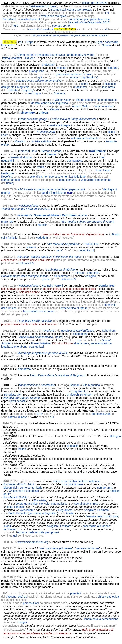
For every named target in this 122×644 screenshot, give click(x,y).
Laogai (23, 622)
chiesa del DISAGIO (95, 3)
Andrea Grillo (80, 106)
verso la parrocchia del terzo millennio (77, 481)
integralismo (65, 510)
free (112, 286)
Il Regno (116, 436)
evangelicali (36, 347)
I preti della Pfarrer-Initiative (35, 321)
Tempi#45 (48, 331)
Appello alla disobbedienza (36, 337)
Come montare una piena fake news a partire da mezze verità (56, 55)
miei (107, 29)
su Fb (66, 26)
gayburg (28, 90)
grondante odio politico (43, 513)
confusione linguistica (54, 103)
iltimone (54, 109)
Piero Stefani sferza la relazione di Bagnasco (58, 375)
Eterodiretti (9, 19)
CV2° (5, 135)
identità (35, 103)
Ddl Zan (30, 58)
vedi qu (23, 597)
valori (84, 180)
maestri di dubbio (21, 157)
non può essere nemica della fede (65, 177)
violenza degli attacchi (84, 138)
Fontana (56, 151)
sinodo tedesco (85, 100)
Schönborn (109, 331)
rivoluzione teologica (53, 16)
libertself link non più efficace (37, 385)
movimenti (10, 529)
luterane (113, 68)
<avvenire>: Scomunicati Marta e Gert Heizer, (48, 215)
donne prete (82, 343)
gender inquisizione (54, 193)
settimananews (104, 106)
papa (59, 250)
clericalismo (28, 510)
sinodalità (73, 446)
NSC (16, 26)
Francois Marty (46, 132)
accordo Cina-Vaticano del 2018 (89, 22)
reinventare (27, 113)
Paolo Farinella (18, 513)
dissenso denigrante (70, 35)
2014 (31, 484)
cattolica (46, 141)
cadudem (42, 238)
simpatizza (24, 369)
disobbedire (80, 334)
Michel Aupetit (87, 119)
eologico (90, 276)
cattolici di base (18, 417)
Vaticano (11, 597)
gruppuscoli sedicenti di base (74, 74)
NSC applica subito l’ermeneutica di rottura (87, 222)
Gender (103, 286)
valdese (61, 68)
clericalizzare (62, 276)
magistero (7, 222)
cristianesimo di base (43, 6)
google (43, 119)
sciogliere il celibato (96, 510)
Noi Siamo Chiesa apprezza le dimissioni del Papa (49, 257)
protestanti (48, 65)
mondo (51, 154)
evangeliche (37, 71)
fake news (108, 87)
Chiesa (43, 113)
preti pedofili (18, 401)
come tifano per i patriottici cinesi (89, 19)
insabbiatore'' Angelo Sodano (22, 398)
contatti (57, 26)
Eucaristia (40, 500)
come (85, 84)
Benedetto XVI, (13, 395)
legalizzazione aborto (14, 347)
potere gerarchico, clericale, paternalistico (42, 504)
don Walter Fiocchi (15, 484)
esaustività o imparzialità (41, 29)
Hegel (107, 170)
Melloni (22, 449)
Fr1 (107, 13)
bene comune (68, 180)
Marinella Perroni (52, 286)
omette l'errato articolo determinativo (39, 81)
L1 (93, 250)
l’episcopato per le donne (39, 311)
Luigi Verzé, (79, 391)
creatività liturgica (60, 125)
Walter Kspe (62, 100)
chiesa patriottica (108, 597)
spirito (111, 132)
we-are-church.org (87, 548)
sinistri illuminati (31, 19)
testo (59, 337)
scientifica (36, 177)
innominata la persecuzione (101, 619)
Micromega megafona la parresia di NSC (43, 353)
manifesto (80, 87)
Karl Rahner (97, 151)
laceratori (103, 35)
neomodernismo (107, 100)
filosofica (7, 177)
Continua (59, 93)
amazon (24, 151)
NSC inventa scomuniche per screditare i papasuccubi (51, 189)
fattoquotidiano (12, 58)
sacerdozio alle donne (97, 526)
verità (41, 167)
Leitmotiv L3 (26, 263)
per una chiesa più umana (56, 548)
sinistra (36, 141)
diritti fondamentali (100, 180)
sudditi (7, 526)
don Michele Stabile (15, 497)
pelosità (13, 90)
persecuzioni (31, 603)
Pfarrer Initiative (89, 35)
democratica (75, 161)
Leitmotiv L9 (68, 279)
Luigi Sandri (87, 77)
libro (34, 151)
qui (40, 77)
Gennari (75, 385)
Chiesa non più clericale (24, 491)
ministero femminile (87, 273)
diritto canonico (16, 507)
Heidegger (8, 173)
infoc (35, 119)
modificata (59, 29)
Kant (99, 170)
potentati (76, 593)
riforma (32, 247)
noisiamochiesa (29, 206)
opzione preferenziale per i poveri (38, 532)
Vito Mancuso (56, 244)
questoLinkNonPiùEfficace (78, 331)
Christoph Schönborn (80, 395)
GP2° (40, 414)
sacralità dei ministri (87, 504)
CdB (34, 35)
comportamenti (11, 180)
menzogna (34, 93)
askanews (25, 119)
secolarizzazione (101, 343)
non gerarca (105, 488)
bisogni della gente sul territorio (23, 488)
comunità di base (72, 484)
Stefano (45, 151)
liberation (20, 141)
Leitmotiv (84, 250)
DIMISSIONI (91, 244)
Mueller (42, 225)
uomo (10, 183)
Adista (74, 77)
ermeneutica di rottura (48, 35)
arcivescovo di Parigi (65, 119)
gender (46, 279)
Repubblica (72, 244)
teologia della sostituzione (102, 516)
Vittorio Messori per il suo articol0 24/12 (26, 209)
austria (82, 215)
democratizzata (101, 414)
